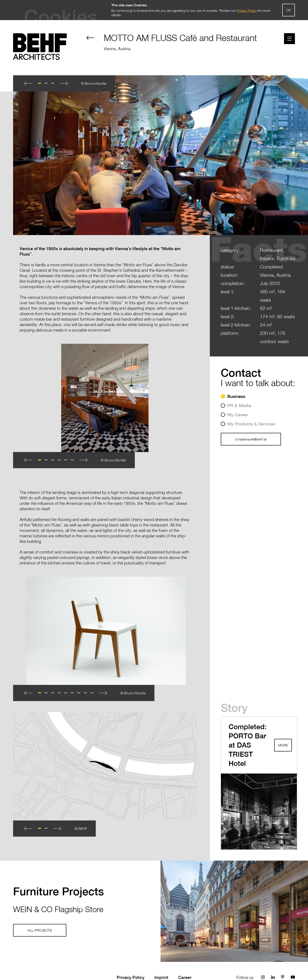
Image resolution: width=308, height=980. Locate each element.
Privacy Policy (131, 977)
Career (185, 977)
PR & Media (239, 405)
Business (236, 396)
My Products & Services (251, 424)
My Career (238, 415)
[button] (39, 83)
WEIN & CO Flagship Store (58, 909)
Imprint (161, 977)
